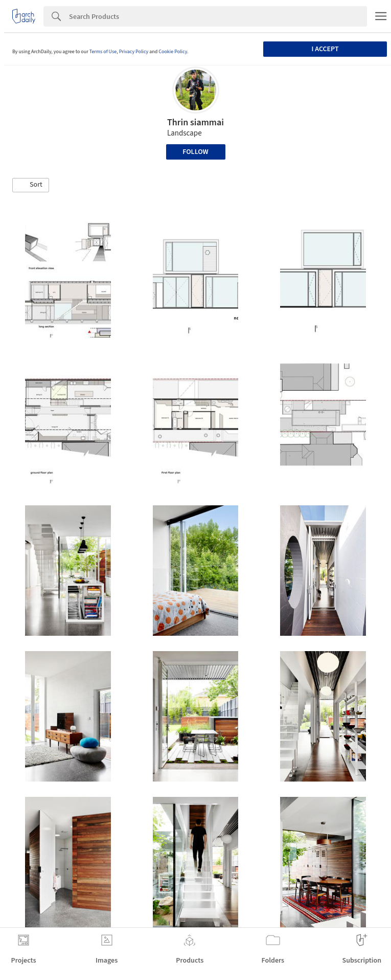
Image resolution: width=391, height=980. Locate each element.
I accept (325, 49)
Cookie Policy (173, 52)
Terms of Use (103, 52)
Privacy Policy (134, 52)
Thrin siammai (195, 122)
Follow (195, 152)
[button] (31, 185)
